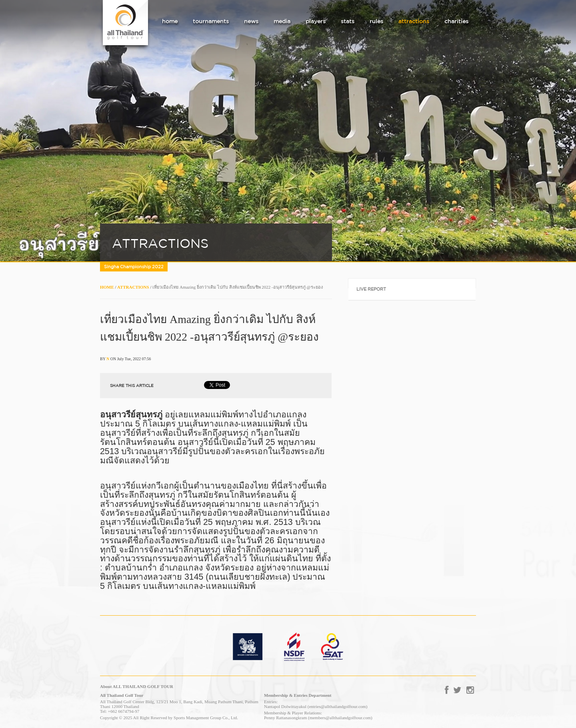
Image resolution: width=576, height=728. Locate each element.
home (170, 21)
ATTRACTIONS (133, 287)
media (282, 21)
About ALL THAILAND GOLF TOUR (137, 686)
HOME (107, 287)
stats (348, 21)
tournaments (211, 21)
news (251, 21)
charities (456, 21)
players (316, 21)
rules (376, 21)
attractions (414, 21)
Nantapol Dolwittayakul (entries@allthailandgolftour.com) (316, 706)
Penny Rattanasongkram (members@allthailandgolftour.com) (318, 718)
